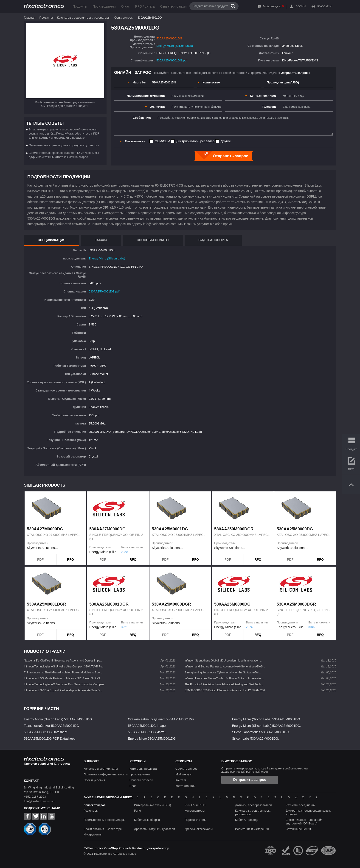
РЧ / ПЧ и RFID (195, 805)
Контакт (181, 780)
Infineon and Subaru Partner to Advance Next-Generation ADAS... (225, 667)
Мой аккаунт (184, 774)
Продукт (351, 449)
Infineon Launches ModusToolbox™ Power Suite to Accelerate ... (224, 678)
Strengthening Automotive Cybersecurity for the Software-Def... (223, 672)
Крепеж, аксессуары (199, 829)
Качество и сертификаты (101, 769)
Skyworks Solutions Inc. (43, 548)
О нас (125, 6)
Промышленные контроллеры (104, 820)
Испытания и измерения (252, 829)
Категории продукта (143, 769)
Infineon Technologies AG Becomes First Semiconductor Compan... (65, 684)
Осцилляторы (124, 18)
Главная (30, 18)
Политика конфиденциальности (106, 774)
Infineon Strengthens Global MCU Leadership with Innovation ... (224, 661)
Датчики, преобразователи (254, 805)
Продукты (80, 6)
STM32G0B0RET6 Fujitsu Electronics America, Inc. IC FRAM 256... (226, 690)
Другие (226, 141)
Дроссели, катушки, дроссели (155, 829)
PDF (40, 559)
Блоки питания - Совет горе (103, 829)
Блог (133, 786)
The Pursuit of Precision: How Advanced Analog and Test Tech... (224, 684)
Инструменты (93, 834)
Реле (138, 811)
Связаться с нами (173, 6)
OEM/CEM (162, 141)
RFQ (70, 559)
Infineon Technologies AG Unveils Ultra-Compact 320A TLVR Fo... (64, 667)
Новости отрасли (141, 780)
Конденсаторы (195, 811)
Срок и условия (94, 780)
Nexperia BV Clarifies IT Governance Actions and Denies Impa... (63, 661)
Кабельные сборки (147, 820)
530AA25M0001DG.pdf (172, 60)
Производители (104, 6)
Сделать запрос (186, 769)
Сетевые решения (298, 829)
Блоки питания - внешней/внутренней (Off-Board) (304, 822)
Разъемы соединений (301, 805)
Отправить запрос (250, 780)
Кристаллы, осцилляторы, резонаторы (84, 18)
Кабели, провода (247, 820)
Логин (301, 6)
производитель (140, 774)
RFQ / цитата (145, 6)
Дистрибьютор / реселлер (195, 141)
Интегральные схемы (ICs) (153, 805)
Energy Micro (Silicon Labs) (175, 46)
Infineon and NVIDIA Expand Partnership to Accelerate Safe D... (63, 690)
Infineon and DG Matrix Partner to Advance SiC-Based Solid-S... (63, 678)
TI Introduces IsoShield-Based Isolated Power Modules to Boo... (63, 672)
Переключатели (195, 820)
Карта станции (185, 786)
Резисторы (91, 811)
